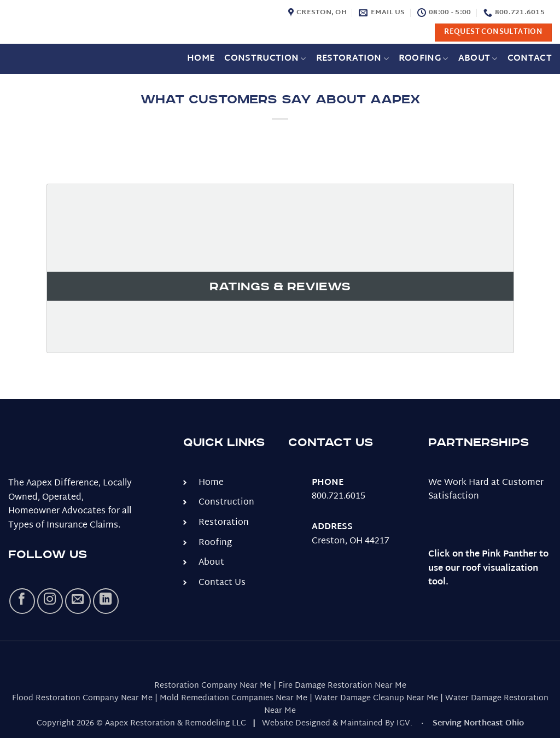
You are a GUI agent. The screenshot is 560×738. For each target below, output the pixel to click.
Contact (530, 59)
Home (201, 59)
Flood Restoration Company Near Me (82, 698)
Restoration (352, 59)
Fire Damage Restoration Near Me (342, 686)
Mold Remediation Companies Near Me (234, 698)
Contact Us (222, 583)
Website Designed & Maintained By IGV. (337, 724)
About (478, 59)
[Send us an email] (78, 601)
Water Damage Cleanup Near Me (376, 698)
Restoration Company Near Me (213, 686)
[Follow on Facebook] (22, 601)
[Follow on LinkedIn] (106, 601)
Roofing (424, 59)
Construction (265, 59)
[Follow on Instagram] (50, 601)
